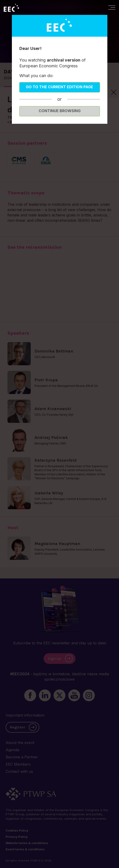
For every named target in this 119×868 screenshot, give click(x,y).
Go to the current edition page (59, 87)
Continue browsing (60, 111)
